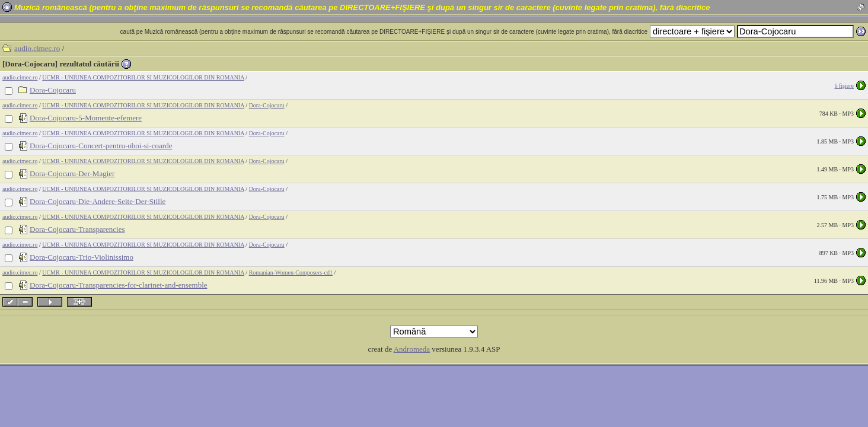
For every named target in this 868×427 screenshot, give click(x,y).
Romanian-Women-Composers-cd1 (291, 273)
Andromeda (412, 349)
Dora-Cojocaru (267, 105)
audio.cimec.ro (37, 48)
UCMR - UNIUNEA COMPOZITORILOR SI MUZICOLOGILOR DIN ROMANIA (143, 77)
